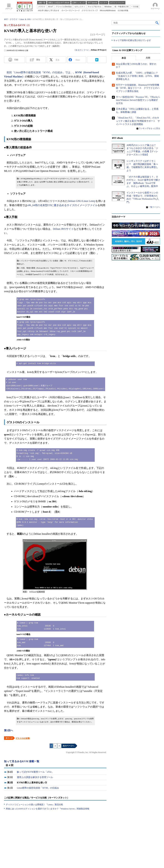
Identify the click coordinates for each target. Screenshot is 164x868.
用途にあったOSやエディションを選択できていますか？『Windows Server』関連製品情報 (48, 809)
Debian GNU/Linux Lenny (82, 201)
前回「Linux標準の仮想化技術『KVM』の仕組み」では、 (40, 72)
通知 (38, 60)
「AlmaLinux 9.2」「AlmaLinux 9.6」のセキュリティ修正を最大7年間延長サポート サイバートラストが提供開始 (138, 121)
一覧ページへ (154, 207)
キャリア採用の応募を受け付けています (132, 40)
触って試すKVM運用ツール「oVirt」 (35, 772)
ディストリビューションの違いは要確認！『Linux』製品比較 (34, 804)
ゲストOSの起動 (23, 738)
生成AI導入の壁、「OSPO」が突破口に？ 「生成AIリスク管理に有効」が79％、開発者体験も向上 (138, 76)
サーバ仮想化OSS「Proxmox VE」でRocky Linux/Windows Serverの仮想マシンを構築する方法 (138, 100)
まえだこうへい (82, 50)
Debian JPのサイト (63, 229)
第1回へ (9, 730)
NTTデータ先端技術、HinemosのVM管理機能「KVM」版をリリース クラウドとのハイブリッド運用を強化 (138, 88)
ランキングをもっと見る (149, 128)
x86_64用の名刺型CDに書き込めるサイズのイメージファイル (62, 205)
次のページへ (68, 746)
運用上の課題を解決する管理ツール (35, 777)
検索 (157, 23)
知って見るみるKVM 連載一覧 (22, 761)
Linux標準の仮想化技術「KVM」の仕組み (38, 788)
